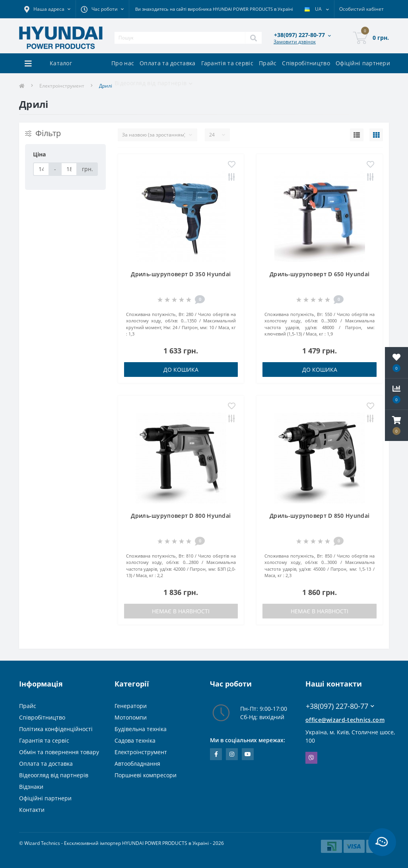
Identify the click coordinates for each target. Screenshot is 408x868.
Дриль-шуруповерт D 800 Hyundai (181, 516)
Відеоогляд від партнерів (54, 775)
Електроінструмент (62, 86)
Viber (311, 758)
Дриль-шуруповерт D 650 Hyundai (320, 274)
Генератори (131, 706)
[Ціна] (41, 169)
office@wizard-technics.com (345, 720)
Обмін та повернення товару (59, 752)
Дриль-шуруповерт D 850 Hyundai (320, 516)
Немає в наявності (181, 611)
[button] (396, 425)
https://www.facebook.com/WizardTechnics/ (216, 754)
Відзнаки (31, 787)
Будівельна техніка (141, 729)
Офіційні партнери (363, 63)
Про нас (123, 63)
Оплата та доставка (167, 63)
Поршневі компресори (146, 775)
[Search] (253, 38)
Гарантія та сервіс (227, 63)
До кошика (181, 370)
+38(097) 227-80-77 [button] (340, 706)
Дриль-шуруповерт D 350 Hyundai (181, 274)
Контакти (32, 810)
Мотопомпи (131, 717)
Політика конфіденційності (56, 729)
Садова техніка (135, 740)
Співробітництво (306, 63)
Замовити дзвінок (295, 42)
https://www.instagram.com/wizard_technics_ (232, 754)
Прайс (268, 63)
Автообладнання (137, 764)
